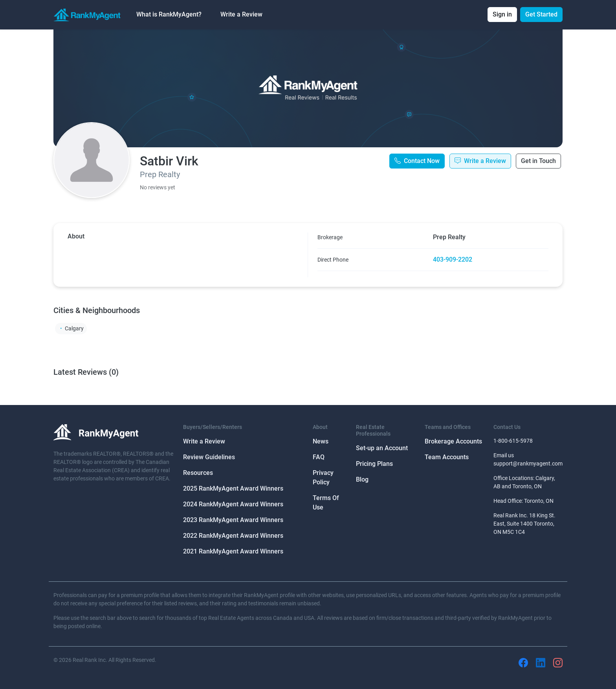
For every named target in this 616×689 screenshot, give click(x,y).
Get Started (541, 14)
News (321, 441)
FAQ (319, 457)
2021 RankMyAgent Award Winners (233, 551)
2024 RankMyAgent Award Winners (233, 504)
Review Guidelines (209, 457)
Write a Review (241, 14)
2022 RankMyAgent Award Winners (233, 536)
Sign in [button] (502, 14)
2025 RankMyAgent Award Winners (233, 488)
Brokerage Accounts (453, 441)
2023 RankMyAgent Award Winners (233, 520)
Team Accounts (447, 457)
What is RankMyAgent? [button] (169, 14)
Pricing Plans (374, 464)
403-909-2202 (453, 259)
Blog (362, 479)
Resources (198, 473)
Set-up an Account (382, 448)
